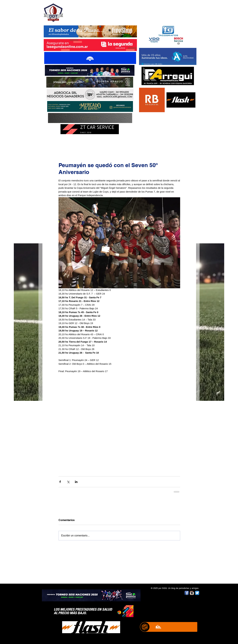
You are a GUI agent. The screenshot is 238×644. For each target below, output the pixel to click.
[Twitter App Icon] (197, 593)
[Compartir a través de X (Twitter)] (68, 482)
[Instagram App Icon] (192, 593)
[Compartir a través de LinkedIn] (76, 482)
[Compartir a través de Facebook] (60, 482)
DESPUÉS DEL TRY (88, 11)
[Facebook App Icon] (187, 593)
